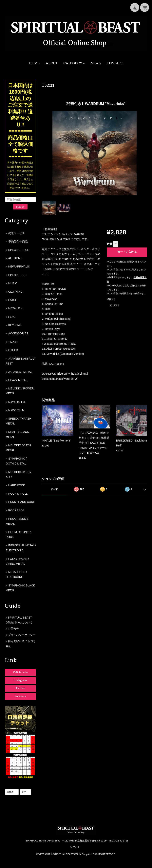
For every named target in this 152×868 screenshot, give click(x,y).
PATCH (13, 300)
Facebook (20, 696)
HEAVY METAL (18, 380)
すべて (54, 489)
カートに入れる (127, 252)
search (20, 207)
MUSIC (13, 283)
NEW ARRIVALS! (19, 266)
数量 (110, 244)
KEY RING (15, 325)
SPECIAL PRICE (19, 250)
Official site (20, 672)
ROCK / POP (16, 510)
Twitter (20, 688)
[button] (74, 63)
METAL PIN (15, 308)
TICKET (13, 342)
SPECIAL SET (17, 275)
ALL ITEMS (15, 258)
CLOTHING (15, 292)
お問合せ (13, 629)
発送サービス (17, 233)
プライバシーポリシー (22, 635)
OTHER (13, 350)
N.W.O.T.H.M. (17, 410)
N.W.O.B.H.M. (17, 402)
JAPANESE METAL (20, 372)
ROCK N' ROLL (18, 494)
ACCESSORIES (18, 333)
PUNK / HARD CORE (22, 502)
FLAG (12, 317)
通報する (111, 299)
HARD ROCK (17, 485)
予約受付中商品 (18, 242)
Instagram (20, 680)
